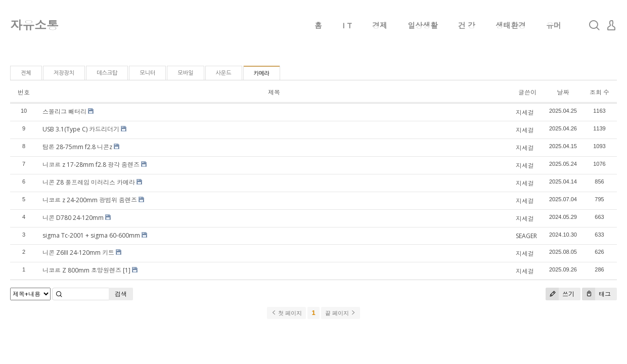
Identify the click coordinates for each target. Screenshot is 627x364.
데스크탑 (107, 73)
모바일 (185, 73)
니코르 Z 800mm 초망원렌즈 (82, 270)
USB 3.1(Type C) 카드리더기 (81, 129)
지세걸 (525, 112)
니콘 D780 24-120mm (73, 218)
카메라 (262, 74)
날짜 (563, 92)
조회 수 (599, 92)
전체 (26, 73)
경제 (380, 25)
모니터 (147, 73)
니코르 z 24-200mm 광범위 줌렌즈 (90, 200)
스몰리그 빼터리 (64, 111)
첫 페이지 (286, 313)
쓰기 (560, 294)
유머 (554, 25)
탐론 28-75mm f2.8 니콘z (77, 147)
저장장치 (64, 73)
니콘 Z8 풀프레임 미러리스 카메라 (89, 182)
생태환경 (511, 25)
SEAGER (526, 236)
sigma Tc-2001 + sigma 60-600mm (91, 235)
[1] (127, 270)
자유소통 (34, 25)
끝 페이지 (341, 313)
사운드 (224, 73)
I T (347, 25)
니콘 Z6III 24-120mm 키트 (78, 253)
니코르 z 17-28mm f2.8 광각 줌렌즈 (91, 165)
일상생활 (423, 25)
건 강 (467, 25)
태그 (596, 294)
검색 (121, 294)
